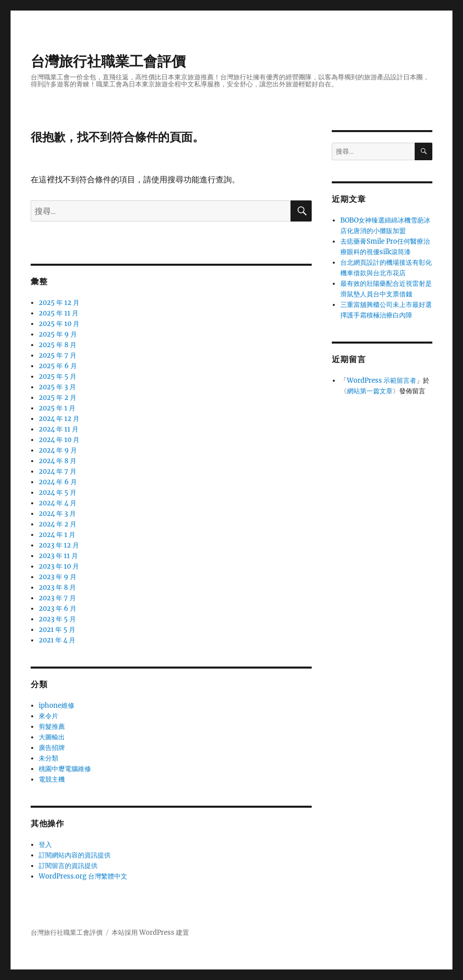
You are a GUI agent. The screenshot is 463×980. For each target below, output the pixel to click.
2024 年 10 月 (59, 440)
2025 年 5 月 (58, 376)
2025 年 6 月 (58, 366)
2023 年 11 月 (58, 556)
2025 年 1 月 (57, 408)
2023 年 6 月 (58, 609)
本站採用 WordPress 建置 (150, 933)
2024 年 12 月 (59, 419)
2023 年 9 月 (58, 577)
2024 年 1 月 (57, 535)
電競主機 (52, 779)
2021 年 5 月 (57, 630)
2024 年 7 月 (58, 471)
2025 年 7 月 (58, 355)
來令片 (49, 716)
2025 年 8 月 (58, 345)
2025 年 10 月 (59, 324)
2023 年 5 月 (57, 619)
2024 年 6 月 (58, 482)
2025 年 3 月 (57, 387)
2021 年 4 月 (57, 640)
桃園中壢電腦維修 (65, 769)
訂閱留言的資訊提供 (68, 866)
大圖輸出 (52, 737)
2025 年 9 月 (58, 334)
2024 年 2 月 (58, 524)
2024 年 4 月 (58, 503)
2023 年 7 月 (57, 598)
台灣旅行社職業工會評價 (108, 61)
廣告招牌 (52, 748)
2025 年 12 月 (59, 303)
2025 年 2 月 (58, 398)
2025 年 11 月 (59, 313)
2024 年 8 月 (58, 461)
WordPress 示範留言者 (382, 380)
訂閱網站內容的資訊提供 (75, 855)
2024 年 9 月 (58, 450)
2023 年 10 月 (59, 566)
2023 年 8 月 (57, 587)
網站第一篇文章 (370, 391)
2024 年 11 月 (59, 429)
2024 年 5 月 (58, 493)
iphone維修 (57, 705)
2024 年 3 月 (57, 514)
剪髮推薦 (52, 727)
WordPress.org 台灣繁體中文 (83, 876)
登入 (45, 845)
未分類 (49, 758)
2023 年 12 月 (59, 545)
